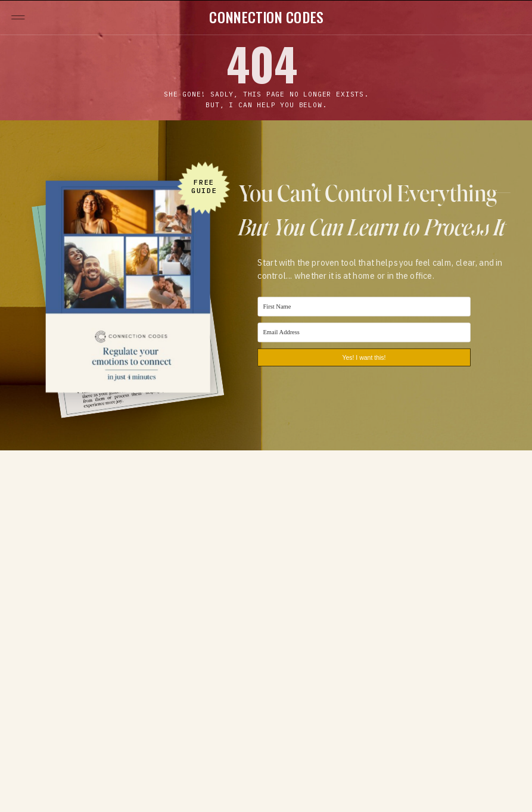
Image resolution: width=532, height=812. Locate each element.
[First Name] (364, 307)
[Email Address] (364, 332)
